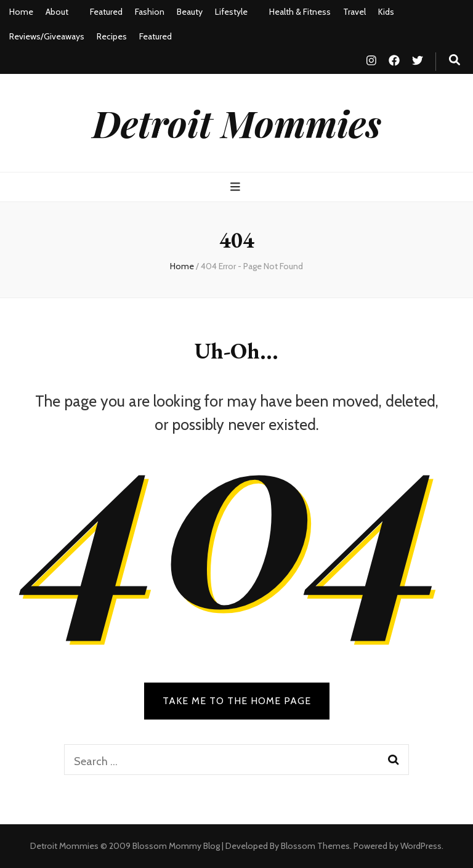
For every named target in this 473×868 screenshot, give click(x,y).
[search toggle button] (455, 60)
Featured (106, 12)
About (57, 12)
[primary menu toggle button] (237, 187)
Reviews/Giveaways (47, 36)
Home (21, 12)
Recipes (112, 36)
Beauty (190, 12)
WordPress (421, 846)
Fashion (150, 12)
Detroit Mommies (237, 123)
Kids (386, 12)
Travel (354, 12)
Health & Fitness (300, 12)
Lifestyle (231, 12)
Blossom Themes (315, 846)
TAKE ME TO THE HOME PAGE (237, 701)
